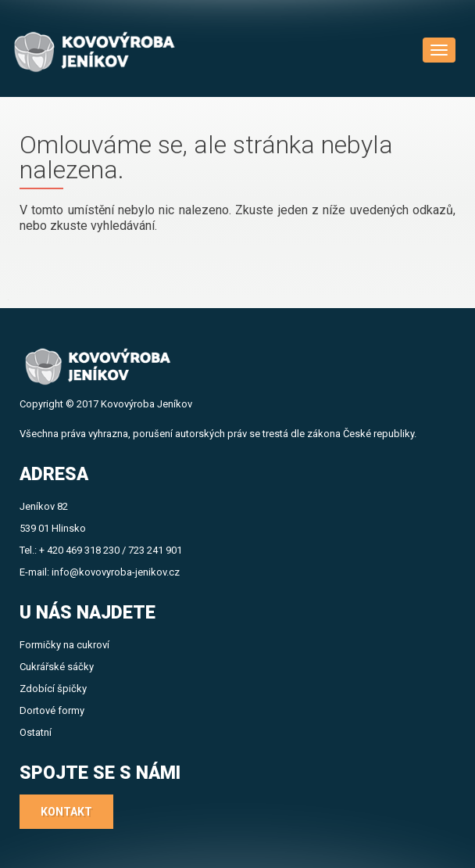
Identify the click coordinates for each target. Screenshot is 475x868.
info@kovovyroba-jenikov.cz (116, 572)
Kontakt (66, 812)
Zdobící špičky (53, 689)
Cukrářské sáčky (57, 667)
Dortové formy (52, 710)
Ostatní (36, 732)
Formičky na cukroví (64, 645)
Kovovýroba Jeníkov (146, 404)
